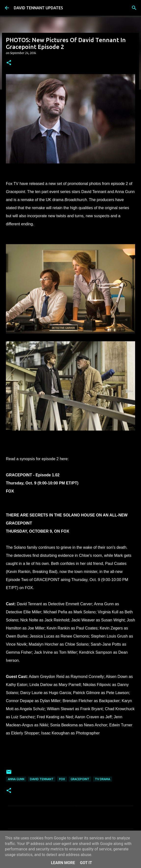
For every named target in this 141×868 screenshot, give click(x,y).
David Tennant (42, 779)
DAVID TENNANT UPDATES (38, 8)
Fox (62, 779)
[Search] (134, 8)
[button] (9, 63)
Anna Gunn (16, 779)
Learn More (63, 863)
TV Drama (103, 779)
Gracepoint (80, 779)
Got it (86, 863)
